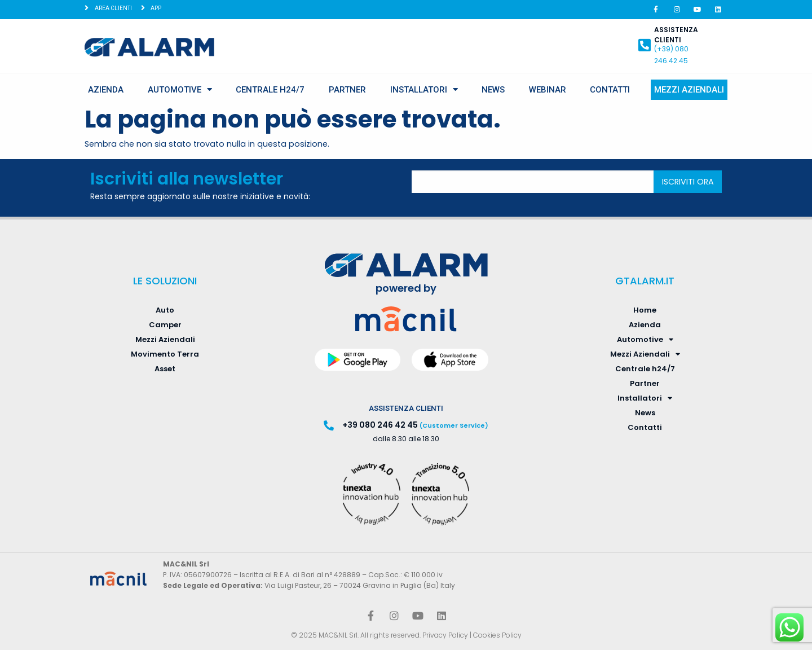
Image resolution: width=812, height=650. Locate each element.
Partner (347, 90)
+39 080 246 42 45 (380, 425)
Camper (165, 325)
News (493, 90)
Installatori (424, 89)
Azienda (106, 90)
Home (645, 310)
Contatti (610, 90)
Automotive (180, 89)
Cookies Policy (497, 635)
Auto (165, 310)
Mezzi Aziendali (689, 90)
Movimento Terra (165, 354)
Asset (165, 369)
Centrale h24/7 (270, 90)
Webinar (548, 90)
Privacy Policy (445, 635)
